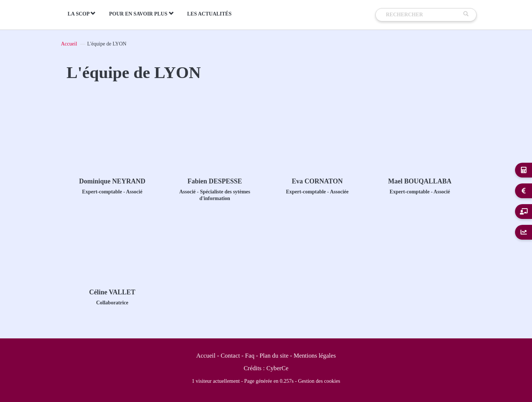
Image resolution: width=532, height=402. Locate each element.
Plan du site (274, 356)
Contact (230, 356)
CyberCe (277, 368)
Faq (250, 356)
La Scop (82, 14)
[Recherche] (423, 15)
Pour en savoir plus (141, 14)
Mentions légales (315, 356)
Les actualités (209, 14)
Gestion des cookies (319, 381)
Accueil (69, 44)
